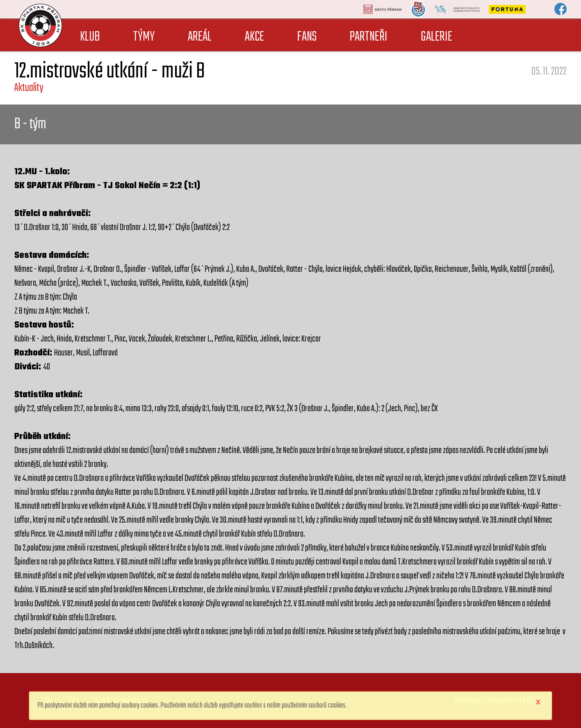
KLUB (90, 37)
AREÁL (200, 37)
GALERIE (436, 37)
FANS (307, 37)
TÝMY (144, 37)
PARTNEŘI (369, 37)
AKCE (254, 37)
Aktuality (29, 88)
